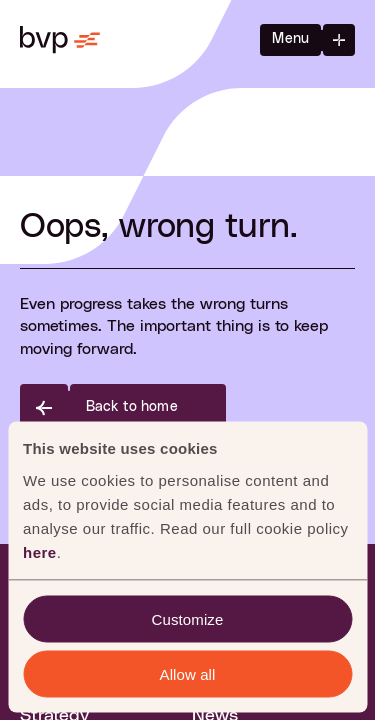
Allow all (188, 673)
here (40, 551)
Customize (188, 618)
